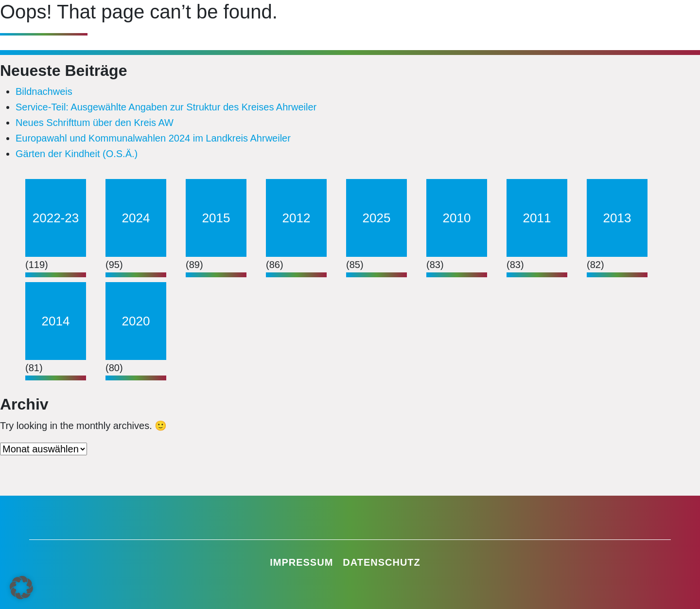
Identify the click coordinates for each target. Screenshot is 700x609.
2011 (537, 218)
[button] (21, 588)
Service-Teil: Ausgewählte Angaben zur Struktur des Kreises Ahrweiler (166, 107)
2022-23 (56, 218)
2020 (136, 321)
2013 (617, 218)
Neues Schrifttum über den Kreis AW (95, 123)
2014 (56, 321)
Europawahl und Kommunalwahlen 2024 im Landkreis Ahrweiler (153, 138)
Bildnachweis (44, 91)
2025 (377, 218)
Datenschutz (382, 562)
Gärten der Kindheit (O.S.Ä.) (77, 154)
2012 (297, 218)
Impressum (301, 562)
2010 (457, 218)
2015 (216, 218)
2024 (136, 218)
